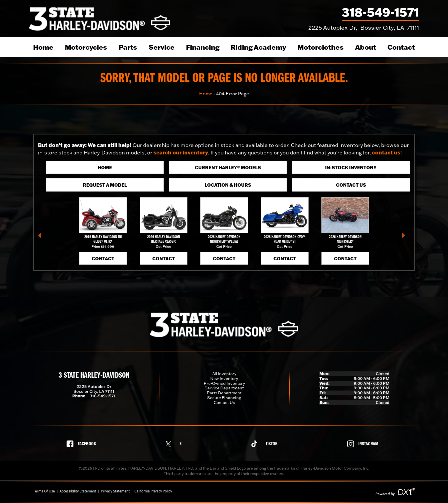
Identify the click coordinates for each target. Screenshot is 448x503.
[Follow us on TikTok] (266, 444)
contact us (386, 152)
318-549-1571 (103, 396)
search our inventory (181, 152)
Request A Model (105, 185)
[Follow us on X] (175, 444)
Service (162, 47)
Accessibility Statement (78, 491)
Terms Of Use (44, 491)
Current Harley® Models (228, 167)
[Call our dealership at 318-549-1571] (380, 13)
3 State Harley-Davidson (94, 376)
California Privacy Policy (153, 491)
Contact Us (351, 185)
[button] (42, 237)
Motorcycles (86, 47)
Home (43, 47)
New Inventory (224, 379)
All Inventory (224, 374)
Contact (401, 47)
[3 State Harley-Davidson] (100, 19)
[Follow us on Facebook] (83, 444)
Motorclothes (321, 47)
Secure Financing (224, 398)
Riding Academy (258, 47)
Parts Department (224, 393)
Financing (203, 47)
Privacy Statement (115, 491)
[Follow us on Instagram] (364, 444)
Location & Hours (228, 185)
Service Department (224, 388)
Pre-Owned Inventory (224, 383)
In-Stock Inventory (351, 167)
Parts (128, 47)
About (366, 47)
